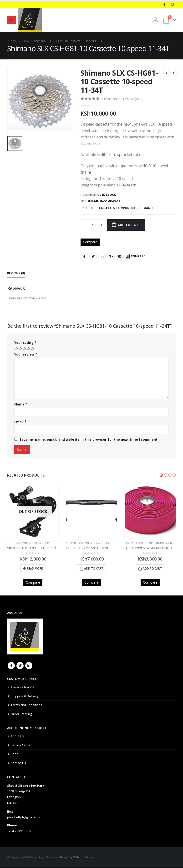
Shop (25, 41)
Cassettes (107, 208)
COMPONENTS (127, 208)
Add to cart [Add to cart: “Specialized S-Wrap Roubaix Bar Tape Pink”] (152, 568)
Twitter (93, 256)
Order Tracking (21, 714)
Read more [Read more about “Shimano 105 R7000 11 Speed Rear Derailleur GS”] (35, 568)
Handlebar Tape (165, 543)
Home (13, 41)
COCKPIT (71, 543)
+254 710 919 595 (19, 831)
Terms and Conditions (26, 705)
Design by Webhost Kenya (77, 857)
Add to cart (129, 225)
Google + (111, 256)
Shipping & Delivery (25, 696)
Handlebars (104, 543)
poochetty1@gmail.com (24, 817)
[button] (161, 475)
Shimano (146, 208)
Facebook (84, 256)
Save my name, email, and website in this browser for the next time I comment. (89, 439)
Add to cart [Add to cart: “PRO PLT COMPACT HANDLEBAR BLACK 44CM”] (94, 568)
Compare (90, 242)
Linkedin (29, 666)
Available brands (23, 687)
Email (120, 256)
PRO (116, 543)
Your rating (25, 343)
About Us (17, 736)
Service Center (21, 745)
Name (21, 404)
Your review (26, 354)
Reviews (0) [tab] (16, 273)
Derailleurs (42, 543)
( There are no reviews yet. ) (122, 99)
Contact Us (18, 763)
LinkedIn (102, 256)
